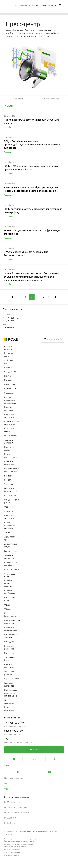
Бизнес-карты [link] (10, 495)
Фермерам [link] (9, 507)
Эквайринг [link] (9, 484)
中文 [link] (6, 789)
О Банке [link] (8, 609)
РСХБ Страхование (12, 802)
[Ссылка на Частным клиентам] (22, 5)
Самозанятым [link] (10, 389)
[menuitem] (22, 5)
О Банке (8, 605)
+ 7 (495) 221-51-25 (11, 318)
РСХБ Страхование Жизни (16, 807)
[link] (34, 750)
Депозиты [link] (9, 511)
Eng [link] (6, 783)
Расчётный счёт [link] (11, 551)
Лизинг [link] (7, 533)
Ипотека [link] (8, 376)
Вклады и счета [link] (11, 372)
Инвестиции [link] (9, 384)
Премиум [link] (8, 380)
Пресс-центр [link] (10, 653)
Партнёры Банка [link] (11, 570)
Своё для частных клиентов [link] (8, 583)
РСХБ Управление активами (16, 813)
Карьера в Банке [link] (12, 679)
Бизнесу (8, 476)
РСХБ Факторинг (12, 823)
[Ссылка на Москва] (35, 5)
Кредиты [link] (8, 367)
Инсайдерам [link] (10, 642)
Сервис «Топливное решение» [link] (9, 525)
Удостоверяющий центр (12, 852)
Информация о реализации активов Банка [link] (11, 693)
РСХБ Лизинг (10, 818)
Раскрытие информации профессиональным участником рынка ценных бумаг (19, 845)
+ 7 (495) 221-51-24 (11, 321)
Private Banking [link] (11, 436)
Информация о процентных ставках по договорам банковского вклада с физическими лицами (21, 840)
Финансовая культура (11, 855)
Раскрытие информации (12, 849)
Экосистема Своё (9, 575)
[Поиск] (60, 5)
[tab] (17, 99)
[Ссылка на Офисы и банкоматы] (48, 5)
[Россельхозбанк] (21, 339)
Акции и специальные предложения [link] (10, 400)
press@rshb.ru (9, 327)
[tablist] (17, 99)
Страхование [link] (10, 393)
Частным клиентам (9, 348)
